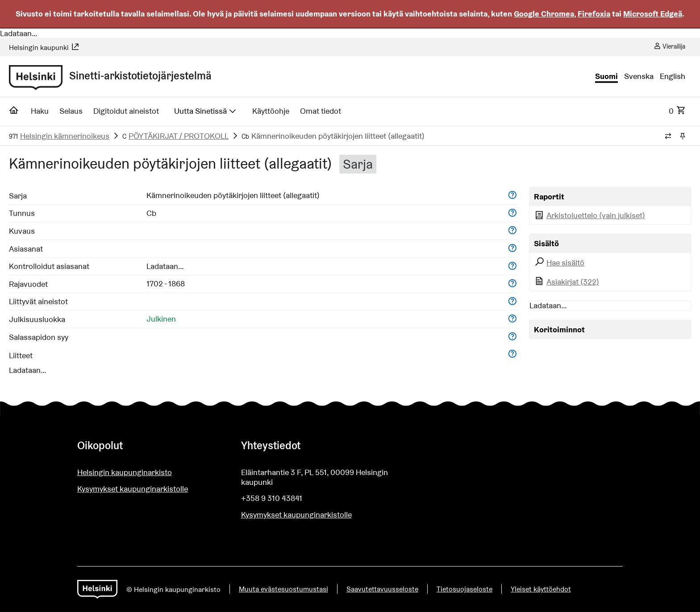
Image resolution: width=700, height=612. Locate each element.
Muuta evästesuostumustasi (283, 589)
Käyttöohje (271, 111)
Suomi (606, 76)
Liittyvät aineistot (38, 301)
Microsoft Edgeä (653, 14)
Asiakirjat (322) (567, 282)
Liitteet (21, 355)
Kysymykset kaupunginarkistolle (133, 489)
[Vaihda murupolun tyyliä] (668, 136)
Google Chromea (544, 14)
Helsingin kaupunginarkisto (125, 472)
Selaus (71, 111)
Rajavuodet (28, 284)
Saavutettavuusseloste (382, 589)
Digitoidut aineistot (126, 111)
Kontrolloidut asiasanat (49, 266)
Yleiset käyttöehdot (541, 589)
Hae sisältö (559, 263)
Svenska (639, 76)
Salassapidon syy (39, 337)
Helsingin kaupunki (44, 48)
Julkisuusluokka (37, 319)
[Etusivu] (14, 113)
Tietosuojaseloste (465, 589)
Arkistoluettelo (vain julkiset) (590, 215)
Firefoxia (594, 14)
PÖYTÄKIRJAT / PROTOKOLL (179, 136)
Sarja (18, 196)
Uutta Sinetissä (206, 111)
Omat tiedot (321, 111)
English (673, 76)
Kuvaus (22, 231)
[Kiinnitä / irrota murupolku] (682, 136)
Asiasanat (26, 249)
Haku (40, 111)
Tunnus (22, 213)
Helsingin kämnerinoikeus (65, 136)
